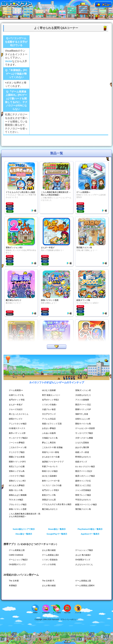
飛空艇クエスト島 (84, 509)
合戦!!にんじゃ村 (83, 419)
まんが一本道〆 (16, 405)
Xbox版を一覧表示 (24, 534)
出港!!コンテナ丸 (17, 395)
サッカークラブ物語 (85, 433)
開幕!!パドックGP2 (18, 462)
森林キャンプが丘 (84, 481)
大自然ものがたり (84, 395)
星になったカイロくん (20, 414)
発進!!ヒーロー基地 (51, 452)
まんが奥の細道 (49, 550)
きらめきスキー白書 (52, 457)
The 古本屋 (14, 581)
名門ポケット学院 (17, 400)
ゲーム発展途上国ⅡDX (86, 585)
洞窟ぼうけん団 (49, 500)
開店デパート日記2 (84, 471)
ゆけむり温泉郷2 (50, 476)
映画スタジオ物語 (51, 471)
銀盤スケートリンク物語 (87, 504)
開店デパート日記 (84, 405)
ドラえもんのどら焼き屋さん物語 (57, 504)
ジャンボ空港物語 (84, 490)
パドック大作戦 (49, 564)
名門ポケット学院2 (51, 400)
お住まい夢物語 (49, 428)
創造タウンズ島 (49, 495)
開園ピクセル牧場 (17, 457)
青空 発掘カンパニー (52, 395)
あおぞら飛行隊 (83, 447)
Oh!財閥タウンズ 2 (18, 564)
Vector (9, 61)
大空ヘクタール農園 (85, 438)
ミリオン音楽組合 (51, 560)
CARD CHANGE (17, 555)
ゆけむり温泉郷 (49, 390)
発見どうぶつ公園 (17, 466)
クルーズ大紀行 (16, 409)
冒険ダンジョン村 (84, 390)
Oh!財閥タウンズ (83, 560)
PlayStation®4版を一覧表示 (90, 529)
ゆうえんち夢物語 (17, 485)
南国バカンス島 (16, 490)
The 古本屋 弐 (49, 581)
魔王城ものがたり (51, 509)
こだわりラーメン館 (19, 447)
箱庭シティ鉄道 (83, 452)
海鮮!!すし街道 (82, 414)
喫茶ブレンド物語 (84, 495)
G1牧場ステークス (18, 428)
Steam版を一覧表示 (57, 529)
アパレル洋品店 (49, 419)
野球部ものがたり (84, 457)
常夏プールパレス (51, 466)
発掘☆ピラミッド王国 (53, 424)
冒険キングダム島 (17, 471)
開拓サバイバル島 (84, 424)
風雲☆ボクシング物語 (86, 476)
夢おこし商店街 (49, 443)
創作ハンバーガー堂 (52, 481)
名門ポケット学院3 (51, 490)
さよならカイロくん (85, 564)
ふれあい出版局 (49, 433)
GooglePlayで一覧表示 (57, 534)
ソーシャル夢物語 (17, 443)
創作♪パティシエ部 (18, 433)
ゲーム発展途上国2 (51, 555)
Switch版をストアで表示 (24, 529)
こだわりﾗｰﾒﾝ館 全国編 (53, 447)
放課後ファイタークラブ (54, 462)
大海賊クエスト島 (51, 438)
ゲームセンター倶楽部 (86, 428)
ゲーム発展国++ (17, 390)
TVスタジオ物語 (17, 500)
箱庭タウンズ (82, 462)
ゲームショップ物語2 (19, 560)
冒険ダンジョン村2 (18, 481)
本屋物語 (13, 585)
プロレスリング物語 (19, 504)
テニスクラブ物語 (17, 452)
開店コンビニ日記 (84, 485)
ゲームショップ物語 (85, 550)
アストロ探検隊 (83, 400)
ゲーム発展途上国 (17, 550)
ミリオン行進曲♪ (50, 405)
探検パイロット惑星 (19, 509)
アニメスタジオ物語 (19, 424)
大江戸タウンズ (49, 414)
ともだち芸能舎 (83, 443)
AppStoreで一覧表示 (90, 534)
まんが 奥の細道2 (84, 555)
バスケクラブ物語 (17, 476)
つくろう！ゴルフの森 (53, 485)
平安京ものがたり (84, 500)
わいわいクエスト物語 (86, 466)
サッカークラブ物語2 (19, 438)
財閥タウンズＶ (16, 419)
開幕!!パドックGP (84, 409)
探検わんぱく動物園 (19, 495)
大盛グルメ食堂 (49, 409)
